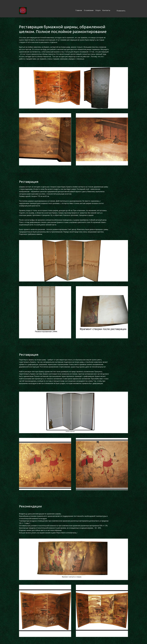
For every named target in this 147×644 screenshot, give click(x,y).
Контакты (106, 10)
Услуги (98, 10)
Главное (79, 10)
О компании (89, 10)
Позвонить (121, 11)
